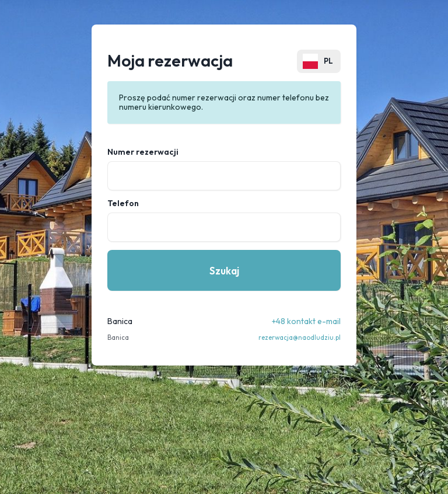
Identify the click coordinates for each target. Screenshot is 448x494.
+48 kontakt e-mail (306, 321)
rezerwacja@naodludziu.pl (300, 338)
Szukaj (224, 271)
